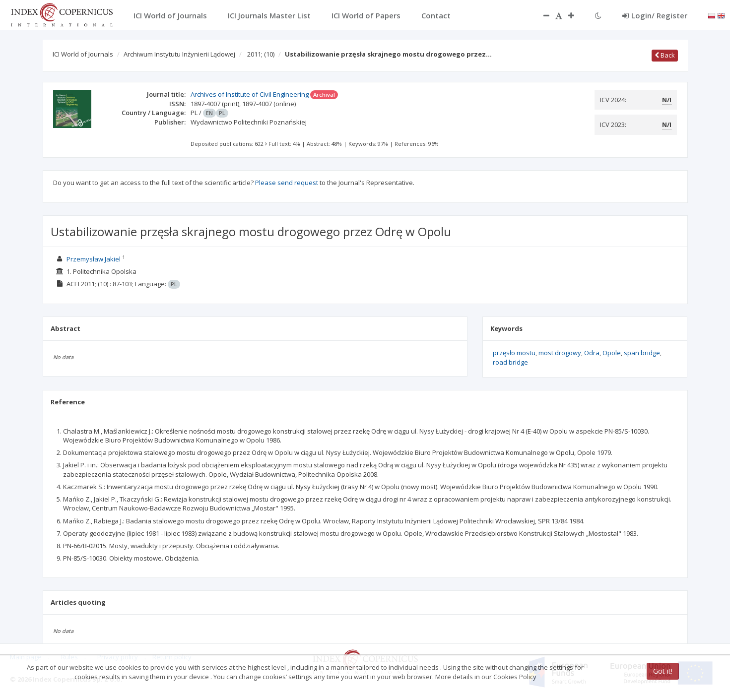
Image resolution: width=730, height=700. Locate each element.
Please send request (287, 183)
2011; (261, 54)
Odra (592, 353)
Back (665, 55)
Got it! (663, 671)
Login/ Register (655, 15)
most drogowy (560, 353)
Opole (612, 353)
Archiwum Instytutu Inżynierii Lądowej (179, 54)
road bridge (510, 362)
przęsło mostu (514, 353)
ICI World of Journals (83, 54)
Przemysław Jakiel (94, 259)
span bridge (642, 353)
